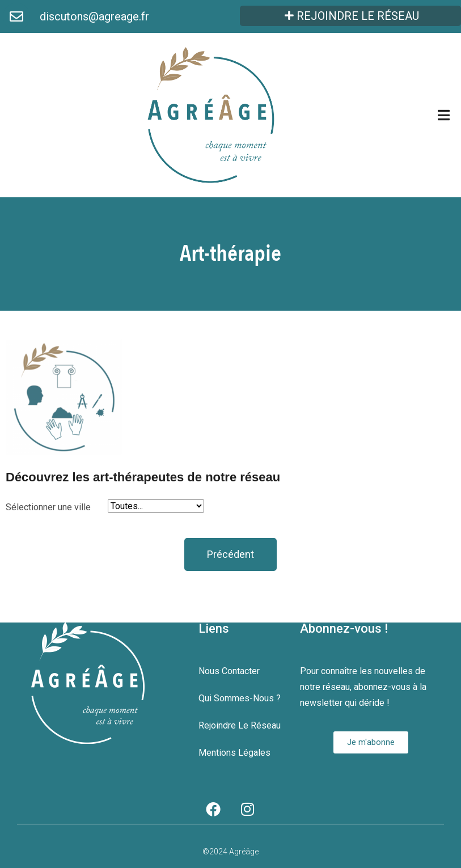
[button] (230, 554)
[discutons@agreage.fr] (16, 16)
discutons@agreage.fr (94, 16)
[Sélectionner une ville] (156, 506)
